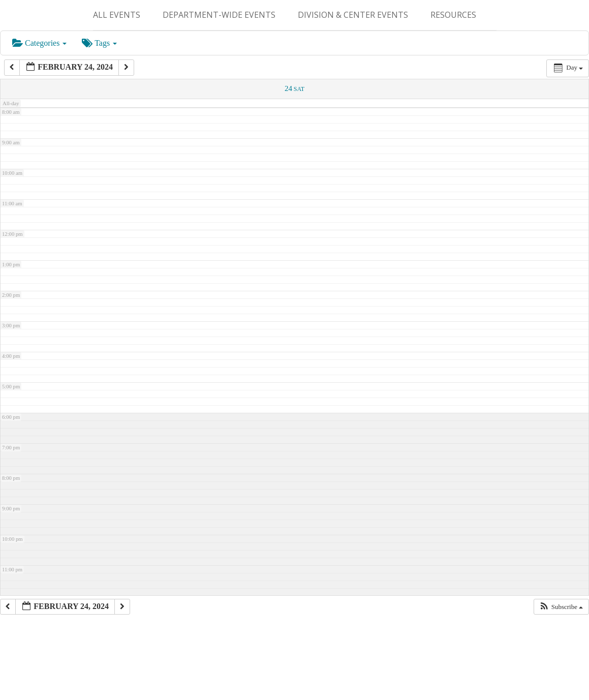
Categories (39, 43)
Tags (99, 43)
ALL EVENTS (117, 15)
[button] (561, 607)
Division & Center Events (353, 15)
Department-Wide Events (219, 15)
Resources (453, 15)
